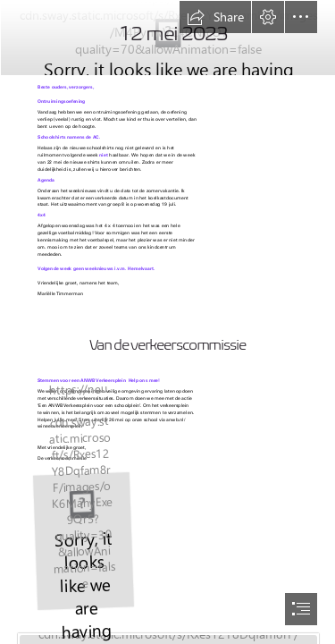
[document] (167, 322)
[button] (215, 17)
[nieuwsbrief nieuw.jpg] (167, 37)
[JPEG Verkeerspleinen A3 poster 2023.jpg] (83, 540)
